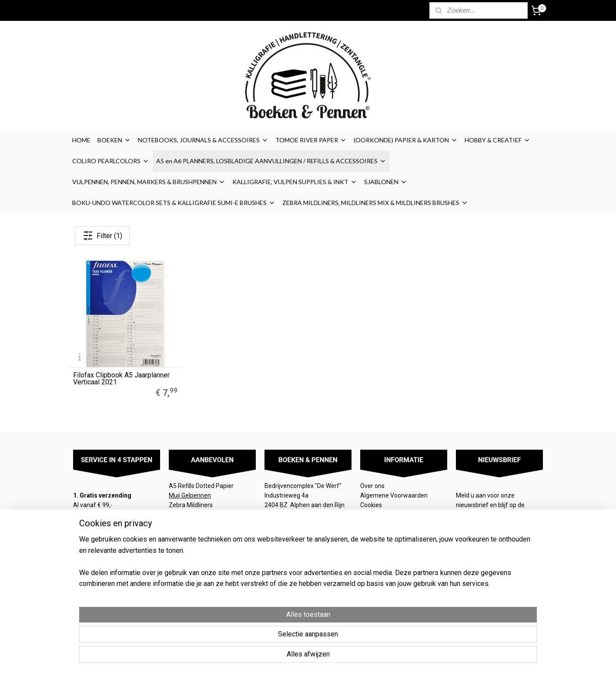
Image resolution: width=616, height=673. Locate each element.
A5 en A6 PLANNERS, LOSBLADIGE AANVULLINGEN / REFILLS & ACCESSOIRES (271, 161)
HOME (81, 140)
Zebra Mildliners (191, 505)
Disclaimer (375, 515)
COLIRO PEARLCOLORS (111, 161)
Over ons (372, 486)
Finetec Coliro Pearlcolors (203, 515)
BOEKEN (114, 140)
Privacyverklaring (384, 525)
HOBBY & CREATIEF (497, 140)
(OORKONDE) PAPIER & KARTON (406, 140)
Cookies (372, 505)
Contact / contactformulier (397, 544)
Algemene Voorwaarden (395, 495)
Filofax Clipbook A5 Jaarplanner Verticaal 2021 (121, 379)
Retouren (374, 535)
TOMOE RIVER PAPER (311, 140)
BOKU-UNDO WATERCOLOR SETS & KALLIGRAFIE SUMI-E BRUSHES (174, 203)
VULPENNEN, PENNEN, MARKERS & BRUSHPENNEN (149, 182)
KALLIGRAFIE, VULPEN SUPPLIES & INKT (295, 182)
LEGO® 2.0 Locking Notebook (209, 525)
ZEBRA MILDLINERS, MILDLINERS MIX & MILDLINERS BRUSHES (375, 203)
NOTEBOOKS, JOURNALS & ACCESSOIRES (203, 140)
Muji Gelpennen (190, 495)
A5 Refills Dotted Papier (201, 486)
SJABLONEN (386, 182)
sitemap (342, 638)
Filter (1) (102, 236)
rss (358, 638)
